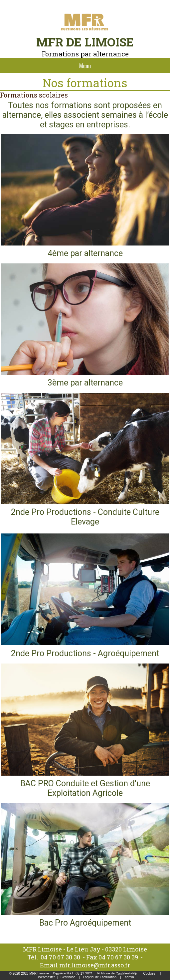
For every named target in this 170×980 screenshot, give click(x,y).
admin (129, 977)
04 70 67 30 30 (60, 957)
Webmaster (46, 977)
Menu (85, 66)
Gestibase (68, 977)
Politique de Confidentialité (117, 974)
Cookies (149, 974)
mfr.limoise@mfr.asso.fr (95, 965)
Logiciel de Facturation (100, 977)
